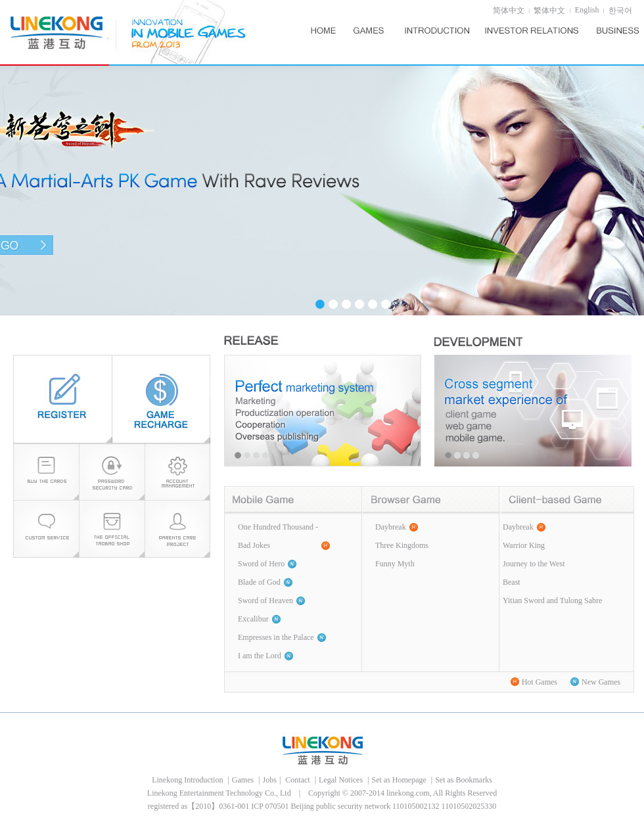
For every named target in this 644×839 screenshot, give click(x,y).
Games (244, 780)
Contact (297, 780)
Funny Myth (395, 564)
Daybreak (391, 527)
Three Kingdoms (402, 545)
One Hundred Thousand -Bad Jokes (278, 536)
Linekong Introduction (188, 780)
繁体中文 (549, 11)
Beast (512, 582)
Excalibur (253, 619)
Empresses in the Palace (276, 637)
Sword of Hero (261, 564)
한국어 (620, 11)
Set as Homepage (400, 780)
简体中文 (509, 11)
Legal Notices (342, 780)
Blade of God (259, 582)
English (587, 10)
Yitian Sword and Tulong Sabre (552, 601)
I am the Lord (260, 656)
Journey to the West (534, 564)
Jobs (270, 780)
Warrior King (524, 545)
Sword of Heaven (265, 601)
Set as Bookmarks (464, 780)
